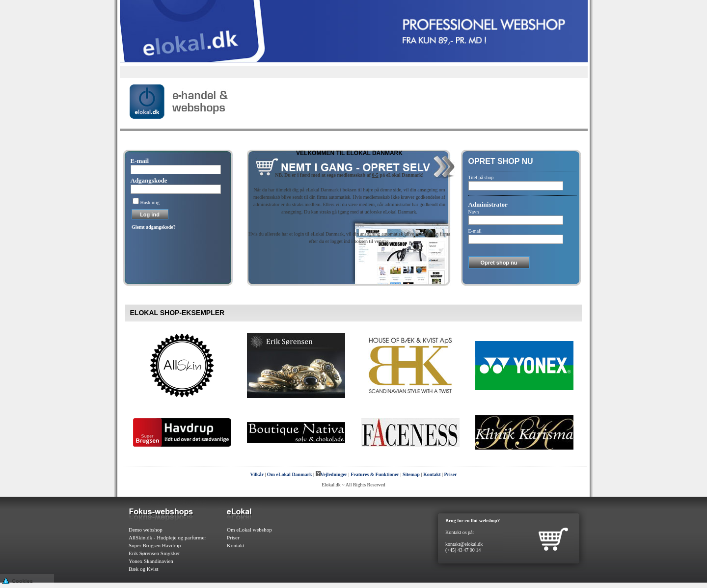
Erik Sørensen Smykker (154, 553)
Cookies (18, 580)
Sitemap (411, 474)
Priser (451, 474)
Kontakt (432, 474)
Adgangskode (149, 180)
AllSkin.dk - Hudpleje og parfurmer (167, 537)
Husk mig (150, 202)
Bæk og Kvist (144, 569)
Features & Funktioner (375, 474)
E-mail (140, 161)
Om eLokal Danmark (290, 474)
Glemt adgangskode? (154, 227)
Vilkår (257, 474)
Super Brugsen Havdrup (155, 545)
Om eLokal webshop (249, 530)
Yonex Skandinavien (151, 561)
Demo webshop (146, 530)
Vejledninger (332, 474)
